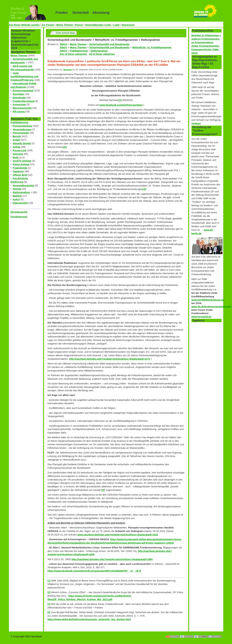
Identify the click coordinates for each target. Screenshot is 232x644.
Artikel (16, 140)
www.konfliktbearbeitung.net (208, 300)
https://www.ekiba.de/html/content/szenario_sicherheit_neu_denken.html (89, 619)
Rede (16, 157)
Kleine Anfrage (21, 164)
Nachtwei (68, 70)
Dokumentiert (21, 203)
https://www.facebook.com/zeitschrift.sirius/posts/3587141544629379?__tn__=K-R (94, 571)
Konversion (19, 104)
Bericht (17, 136)
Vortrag (17, 189)
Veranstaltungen (94, 25)
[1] (120, 100)
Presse (79, 25)
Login (116, 25)
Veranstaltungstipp (24, 185)
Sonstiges (19, 94)
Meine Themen (65, 25)
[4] (103, 490)
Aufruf (16, 199)
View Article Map (65, 33)
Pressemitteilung (22, 126)
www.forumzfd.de (201, 317)
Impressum (128, 25)
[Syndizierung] (19, 217)
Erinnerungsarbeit (23, 91)
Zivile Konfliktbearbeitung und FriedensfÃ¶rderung (24, 77)
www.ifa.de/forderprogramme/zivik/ (211, 307)
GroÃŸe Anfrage (22, 161)
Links (108, 25)
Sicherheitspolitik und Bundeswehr (109, 44)
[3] (144, 189)
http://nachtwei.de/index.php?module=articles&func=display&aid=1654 (112, 559)
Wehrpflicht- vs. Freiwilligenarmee (152, 47)
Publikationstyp (20, 122)
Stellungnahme (21, 192)
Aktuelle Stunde (22, 143)
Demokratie (19, 98)
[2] (65, 147)
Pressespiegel (21, 133)
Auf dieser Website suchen (24, 25)
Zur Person (48, 25)
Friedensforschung (24, 101)
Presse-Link (20, 150)
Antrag (17, 147)
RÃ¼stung (19, 112)
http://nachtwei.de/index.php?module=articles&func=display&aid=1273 (109, 359)
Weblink (17, 196)
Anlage (196, 123)
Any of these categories (73, 54)
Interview (18, 154)
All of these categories (102, 54)
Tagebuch (18, 171)
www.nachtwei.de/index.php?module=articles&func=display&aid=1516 (118, 535)
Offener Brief (20, 175)
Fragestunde (20, 168)
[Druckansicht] (19, 212)
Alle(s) (63, 44)
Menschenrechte (22, 108)
